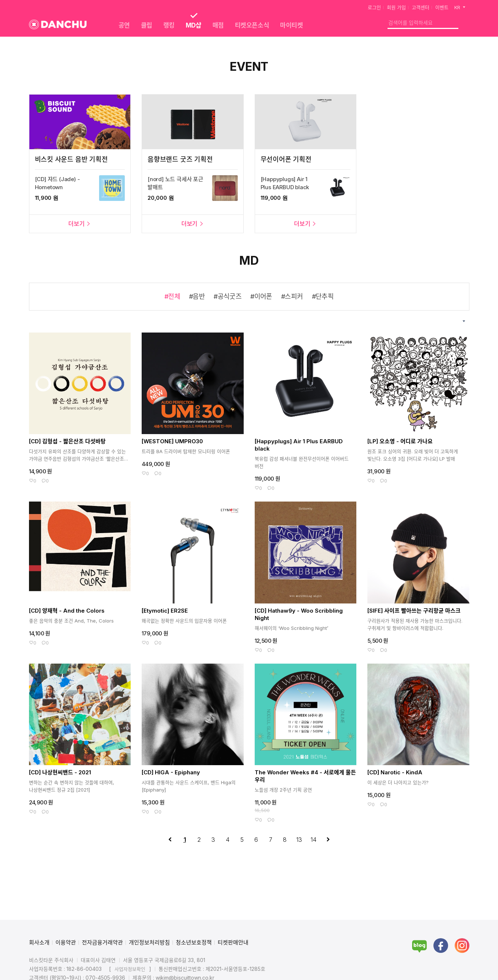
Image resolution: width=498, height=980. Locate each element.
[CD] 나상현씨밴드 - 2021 (60, 772)
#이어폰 (261, 296)
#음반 (197, 296)
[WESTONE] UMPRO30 (172, 441)
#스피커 (292, 296)
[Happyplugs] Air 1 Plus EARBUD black (299, 445)
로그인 (374, 7)
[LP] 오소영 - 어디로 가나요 (400, 441)
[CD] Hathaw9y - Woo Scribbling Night (299, 614)
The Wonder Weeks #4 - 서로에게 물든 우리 (305, 776)
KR (460, 7)
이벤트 (442, 7)
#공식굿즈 (228, 296)
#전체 (172, 296)
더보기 (80, 224)
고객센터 (421, 7)
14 (313, 840)
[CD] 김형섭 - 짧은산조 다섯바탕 (67, 441)
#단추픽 (323, 296)
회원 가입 (396, 7)
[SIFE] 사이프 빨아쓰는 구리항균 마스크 (414, 611)
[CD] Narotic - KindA (395, 772)
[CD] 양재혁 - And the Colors (67, 611)
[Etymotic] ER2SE (165, 611)
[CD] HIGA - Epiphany (171, 772)
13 (299, 840)
